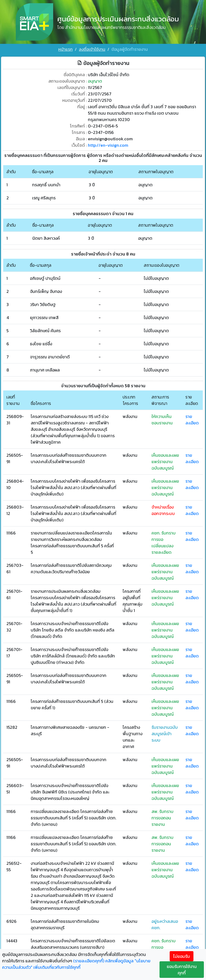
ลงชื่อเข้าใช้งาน (92, 49)
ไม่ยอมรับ (182, 956)
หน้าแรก (65, 49)
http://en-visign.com (108, 145)
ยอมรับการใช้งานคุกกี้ (182, 970)
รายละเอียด (192, 420)
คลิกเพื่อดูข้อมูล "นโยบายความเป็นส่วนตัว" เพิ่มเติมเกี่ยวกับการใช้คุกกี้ (76, 964)
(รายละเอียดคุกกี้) (89, 961)
